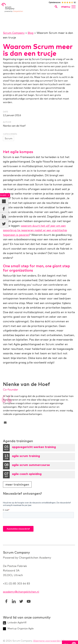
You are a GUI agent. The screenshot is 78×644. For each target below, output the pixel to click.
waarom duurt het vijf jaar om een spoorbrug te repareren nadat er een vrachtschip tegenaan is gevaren (35, 230)
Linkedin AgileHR (17, 622)
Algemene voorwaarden (47, 640)
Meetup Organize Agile (21, 628)
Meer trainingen (17, 484)
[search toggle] (56, 7)
